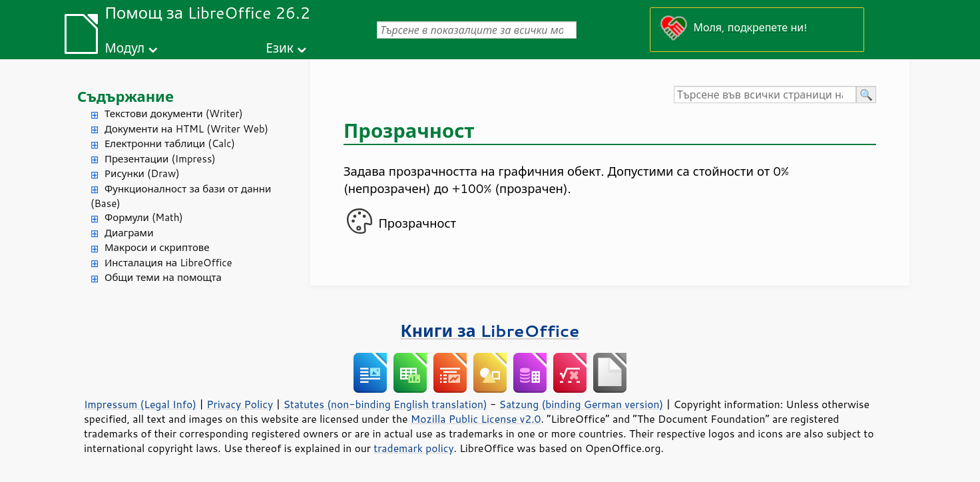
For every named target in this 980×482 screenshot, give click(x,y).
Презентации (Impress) (160, 159)
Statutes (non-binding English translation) (385, 404)
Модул (124, 48)
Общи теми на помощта (163, 277)
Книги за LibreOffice (490, 331)
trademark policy (413, 448)
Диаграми (129, 233)
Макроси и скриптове (157, 247)
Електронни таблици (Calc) (170, 143)
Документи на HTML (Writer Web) (186, 129)
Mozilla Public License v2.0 (476, 419)
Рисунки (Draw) (142, 173)
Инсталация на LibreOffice (168, 263)
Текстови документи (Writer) (174, 114)
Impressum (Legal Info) (140, 404)
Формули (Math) (144, 217)
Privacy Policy (240, 404)
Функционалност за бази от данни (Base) (181, 196)
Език (280, 48)
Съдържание (125, 96)
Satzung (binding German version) (582, 404)
